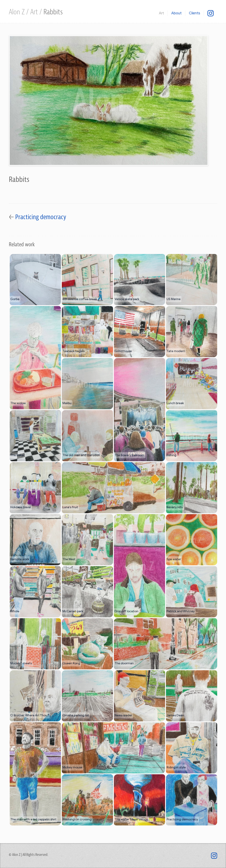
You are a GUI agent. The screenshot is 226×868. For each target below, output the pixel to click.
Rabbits (53, 12)
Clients (195, 13)
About (176, 13)
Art (35, 12)
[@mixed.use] (211, 13)
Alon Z (18, 12)
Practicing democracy (41, 217)
